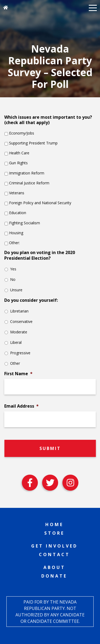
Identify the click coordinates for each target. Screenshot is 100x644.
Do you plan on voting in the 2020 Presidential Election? (40, 255)
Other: (14, 243)
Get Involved (54, 546)
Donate (54, 576)
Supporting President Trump (33, 143)
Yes (13, 269)
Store (54, 533)
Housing (16, 233)
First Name (18, 374)
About (54, 567)
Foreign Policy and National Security (40, 203)
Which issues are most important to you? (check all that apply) (48, 120)
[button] (93, 8)
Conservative (21, 321)
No (13, 279)
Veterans (17, 193)
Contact (54, 554)
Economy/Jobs (22, 133)
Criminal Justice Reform (29, 183)
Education (18, 213)
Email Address (21, 406)
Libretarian (19, 311)
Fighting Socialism (25, 223)
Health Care (19, 153)
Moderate (19, 332)
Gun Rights (18, 163)
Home (54, 524)
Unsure (16, 290)
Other (15, 363)
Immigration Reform (27, 173)
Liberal (16, 342)
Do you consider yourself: (31, 300)
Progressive (20, 353)
